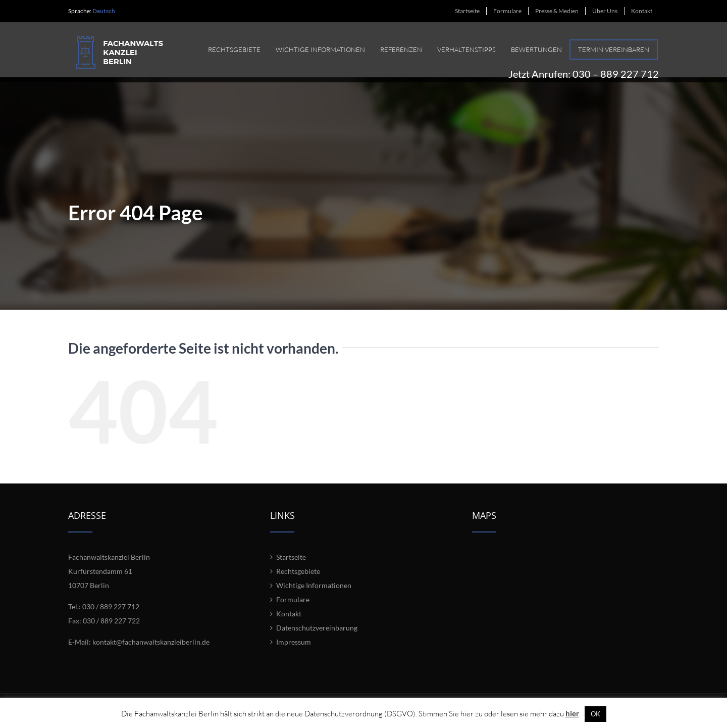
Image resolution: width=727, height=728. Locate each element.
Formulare (293, 610)
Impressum (294, 652)
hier (572, 713)
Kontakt (289, 624)
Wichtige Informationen (314, 595)
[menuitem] (467, 11)
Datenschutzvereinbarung (317, 638)
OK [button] (595, 714)
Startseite (291, 567)
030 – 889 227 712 (616, 69)
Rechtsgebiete (298, 581)
